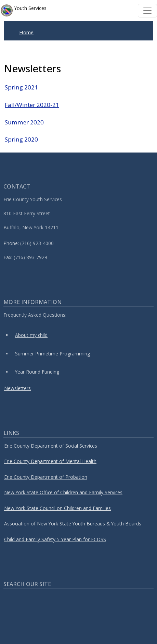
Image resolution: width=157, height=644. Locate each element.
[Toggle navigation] (147, 11)
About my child (31, 335)
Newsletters (17, 388)
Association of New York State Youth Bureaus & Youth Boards (73, 524)
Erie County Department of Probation (46, 477)
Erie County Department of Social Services (51, 446)
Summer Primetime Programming (53, 354)
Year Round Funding (37, 372)
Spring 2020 (21, 139)
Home (26, 32)
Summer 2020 (24, 122)
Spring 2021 (21, 87)
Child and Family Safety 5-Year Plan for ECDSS (55, 539)
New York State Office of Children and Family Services (63, 492)
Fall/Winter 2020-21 (32, 105)
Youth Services (24, 10)
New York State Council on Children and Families (57, 508)
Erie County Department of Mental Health (50, 461)
